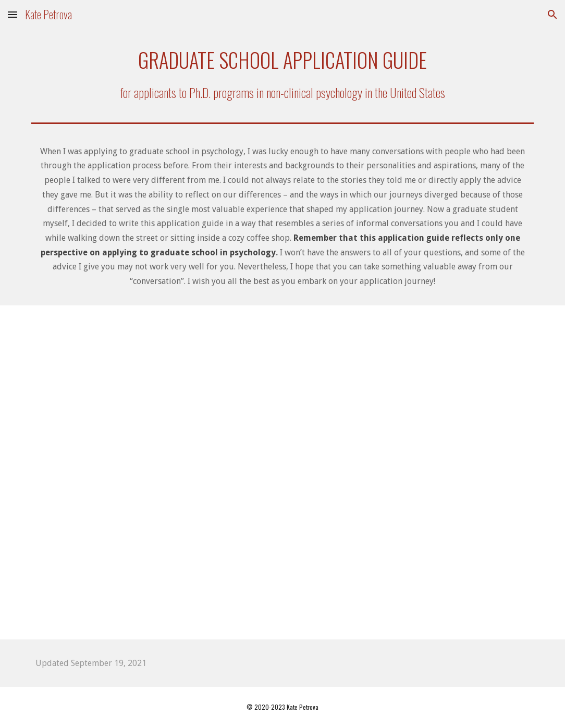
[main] (282, 74)
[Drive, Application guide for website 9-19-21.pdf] (282, 472)
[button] (13, 14)
